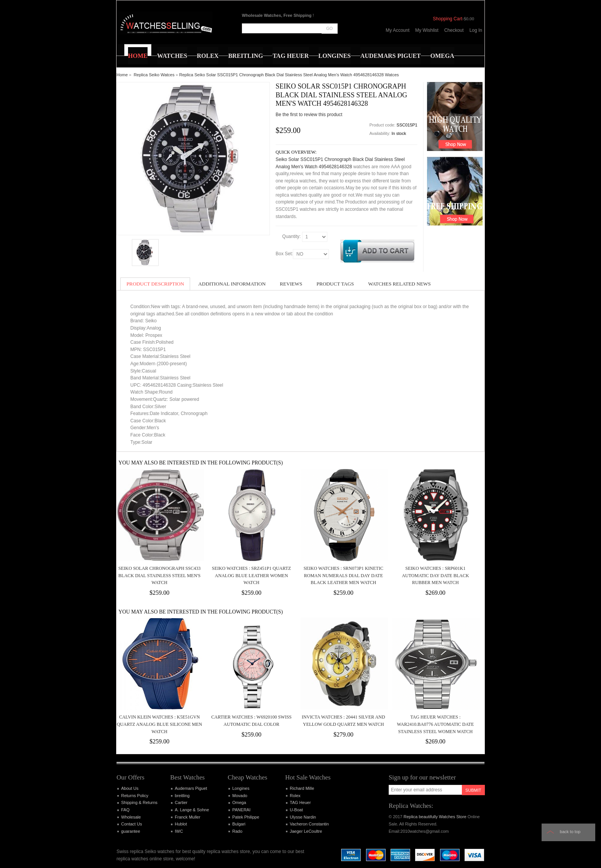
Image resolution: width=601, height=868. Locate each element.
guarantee (131, 831)
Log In (476, 30)
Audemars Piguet (191, 788)
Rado (237, 831)
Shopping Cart (447, 19)
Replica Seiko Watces (154, 75)
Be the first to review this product (309, 115)
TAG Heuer (300, 802)
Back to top (570, 832)
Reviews (291, 284)
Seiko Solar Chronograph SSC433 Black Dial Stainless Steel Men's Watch (159, 575)
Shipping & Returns (139, 802)
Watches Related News (399, 284)
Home (122, 75)
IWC (179, 831)
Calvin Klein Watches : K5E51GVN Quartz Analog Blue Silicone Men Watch (160, 724)
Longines (241, 788)
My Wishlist (427, 30)
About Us (130, 788)
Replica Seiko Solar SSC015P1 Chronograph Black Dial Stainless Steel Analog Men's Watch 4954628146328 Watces (289, 75)
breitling (182, 796)
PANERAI (241, 810)
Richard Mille (302, 788)
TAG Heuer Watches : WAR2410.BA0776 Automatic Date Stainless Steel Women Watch (436, 724)
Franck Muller (188, 817)
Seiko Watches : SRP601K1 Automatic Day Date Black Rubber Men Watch (435, 575)
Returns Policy (135, 796)
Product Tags (335, 284)
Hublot (181, 824)
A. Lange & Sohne (192, 810)
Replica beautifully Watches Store (435, 817)
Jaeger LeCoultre (306, 831)
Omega (239, 802)
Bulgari (239, 824)
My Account (397, 30)
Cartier (181, 802)
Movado (240, 796)
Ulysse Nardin (303, 817)
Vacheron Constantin (309, 824)
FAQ (125, 810)
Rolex (295, 796)
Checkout (454, 30)
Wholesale (131, 817)
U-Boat (296, 810)
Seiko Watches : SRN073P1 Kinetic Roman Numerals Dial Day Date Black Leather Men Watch (343, 575)
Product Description (155, 284)
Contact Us (131, 824)
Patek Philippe (246, 817)
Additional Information (232, 284)
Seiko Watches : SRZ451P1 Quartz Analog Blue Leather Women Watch (251, 575)
